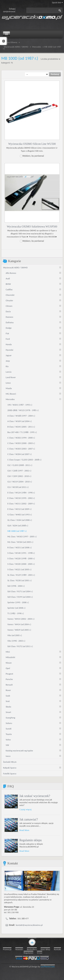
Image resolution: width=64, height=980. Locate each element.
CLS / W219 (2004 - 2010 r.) (20, 482)
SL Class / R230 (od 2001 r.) (20, 580)
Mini (8, 652)
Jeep (8, 361)
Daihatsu (10, 322)
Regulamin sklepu (31, 840)
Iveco (8, 756)
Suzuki (9, 729)
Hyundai (10, 350)
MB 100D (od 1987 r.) (17, 531)
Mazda (9, 388)
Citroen (9, 306)
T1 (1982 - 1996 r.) (16, 613)
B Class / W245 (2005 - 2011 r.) (21, 427)
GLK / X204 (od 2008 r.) (18, 526)
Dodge (9, 328)
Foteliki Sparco (10, 774)
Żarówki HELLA (10, 762)
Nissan (9, 663)
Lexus (8, 383)
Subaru (9, 723)
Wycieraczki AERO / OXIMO (16, 47)
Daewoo (10, 317)
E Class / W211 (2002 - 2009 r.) (21, 504)
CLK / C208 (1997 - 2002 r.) (19, 471)
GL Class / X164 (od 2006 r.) (20, 520)
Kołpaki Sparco (10, 768)
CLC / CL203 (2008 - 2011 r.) (20, 465)
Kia (7, 366)
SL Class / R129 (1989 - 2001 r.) (21, 575)
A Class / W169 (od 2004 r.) (20, 421)
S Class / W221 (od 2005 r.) (20, 569)
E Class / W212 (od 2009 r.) (20, 509)
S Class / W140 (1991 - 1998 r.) (21, 553)
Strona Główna (11, 42)
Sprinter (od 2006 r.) (17, 608)
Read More (24, 830)
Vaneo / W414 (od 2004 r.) (19, 624)
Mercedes (37, 47)
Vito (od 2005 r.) (15, 635)
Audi (8, 278)
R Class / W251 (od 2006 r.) (20, 547)
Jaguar (9, 355)
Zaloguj (12, 9)
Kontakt (57, 949)
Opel (8, 668)
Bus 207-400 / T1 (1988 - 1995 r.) (22, 432)
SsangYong (10, 718)
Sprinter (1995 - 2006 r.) (18, 602)
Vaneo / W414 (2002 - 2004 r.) (21, 619)
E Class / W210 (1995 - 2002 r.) (21, 498)
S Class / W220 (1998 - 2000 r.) (21, 558)
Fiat (7, 333)
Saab (8, 696)
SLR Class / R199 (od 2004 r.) (20, 597)
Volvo (8, 740)
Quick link (57, 2)
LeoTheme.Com (48, 967)
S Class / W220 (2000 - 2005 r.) (21, 564)
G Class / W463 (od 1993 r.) (20, 515)
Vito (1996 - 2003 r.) (16, 641)
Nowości (19, 949)
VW (7, 745)
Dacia (8, 311)
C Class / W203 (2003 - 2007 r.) (21, 449)
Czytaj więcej (26, 809)
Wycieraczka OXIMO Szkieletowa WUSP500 (32, 227)
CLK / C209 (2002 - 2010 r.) (19, 476)
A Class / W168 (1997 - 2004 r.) (21, 416)
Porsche (9, 679)
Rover (8, 690)
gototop (32, 942)
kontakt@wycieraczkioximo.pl (29, 925)
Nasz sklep (45, 949)
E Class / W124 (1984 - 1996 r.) (21, 493)
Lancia (9, 372)
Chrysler (9, 300)
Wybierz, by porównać (33, 156)
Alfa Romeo (11, 273)
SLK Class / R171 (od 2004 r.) (20, 591)
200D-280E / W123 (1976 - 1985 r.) (23, 410)
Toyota (9, 734)
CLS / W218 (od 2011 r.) (18, 487)
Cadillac (9, 289)
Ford (8, 339)
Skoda (8, 707)
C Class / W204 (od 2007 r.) (20, 454)
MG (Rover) (11, 394)
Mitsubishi (10, 657)
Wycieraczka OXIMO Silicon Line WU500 (32, 144)
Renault (9, 685)
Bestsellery (32, 949)
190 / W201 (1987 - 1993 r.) (20, 405)
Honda (9, 344)
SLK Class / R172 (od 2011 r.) (20, 646)
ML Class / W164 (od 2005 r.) (20, 542)
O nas (40, 953)
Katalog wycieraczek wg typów (19, 751)
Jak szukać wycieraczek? (35, 796)
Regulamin (29, 953)
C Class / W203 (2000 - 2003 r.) (21, 443)
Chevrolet (10, 295)
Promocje (7, 949)
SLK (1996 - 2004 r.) (16, 586)
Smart (8, 712)
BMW (8, 284)
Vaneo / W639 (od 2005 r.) (19, 630)
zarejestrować (9, 11)
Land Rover (11, 377)
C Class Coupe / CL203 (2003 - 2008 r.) (24, 460)
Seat (8, 701)
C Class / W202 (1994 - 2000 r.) (21, 438)
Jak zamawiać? (29, 819)
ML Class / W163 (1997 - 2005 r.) (22, 536)
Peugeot (9, 674)
